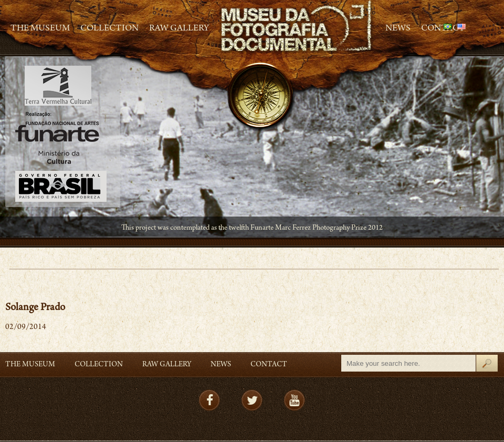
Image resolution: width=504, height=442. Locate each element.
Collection (109, 29)
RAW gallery (179, 29)
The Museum (40, 29)
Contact (269, 365)
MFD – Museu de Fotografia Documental (297, 27)
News (398, 29)
